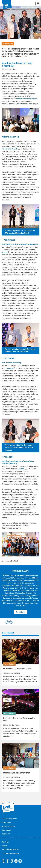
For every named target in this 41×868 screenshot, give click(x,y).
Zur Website (20, 612)
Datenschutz (6, 830)
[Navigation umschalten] (38, 4)
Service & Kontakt (8, 826)
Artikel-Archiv (7, 822)
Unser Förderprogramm (10, 849)
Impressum (6, 834)
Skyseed (5, 252)
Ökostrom (5, 842)
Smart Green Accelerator (27, 99)
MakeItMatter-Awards (10, 149)
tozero (22, 469)
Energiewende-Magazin (10, 853)
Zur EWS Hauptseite (9, 819)
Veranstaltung (8, 44)
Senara (10, 368)
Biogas (4, 846)
